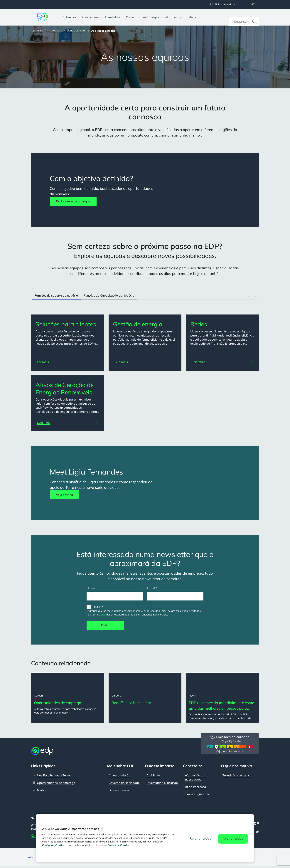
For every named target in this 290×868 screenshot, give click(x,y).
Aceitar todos (233, 838)
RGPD (97, 607)
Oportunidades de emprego (56, 784)
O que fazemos (119, 792)
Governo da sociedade (124, 784)
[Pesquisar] (254, 17)
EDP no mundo (224, 4)
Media (41, 792)
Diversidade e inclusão (162, 784)
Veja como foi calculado (230, 753)
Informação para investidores (196, 779)
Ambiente (153, 777)
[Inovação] (178, 17)
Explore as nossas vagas (73, 201)
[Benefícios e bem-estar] (145, 699)
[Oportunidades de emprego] (68, 699)
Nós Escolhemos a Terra (53, 777)
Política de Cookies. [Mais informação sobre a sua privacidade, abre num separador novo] (119, 845)
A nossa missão (119, 777)
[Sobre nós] (70, 17)
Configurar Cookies (53, 845)
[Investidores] (113, 17)
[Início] (40, 31)
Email (151, 588)
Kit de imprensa (195, 788)
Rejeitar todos (200, 838)
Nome (91, 588)
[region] (145, 838)
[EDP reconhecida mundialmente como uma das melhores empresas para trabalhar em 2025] (222, 699)
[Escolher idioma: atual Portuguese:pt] (251, 4)
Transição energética (237, 777)
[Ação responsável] (155, 17)
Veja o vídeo (64, 495)
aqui (103, 615)
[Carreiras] (132, 17)
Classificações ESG (197, 796)
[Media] (193, 17)
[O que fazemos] (91, 17)
